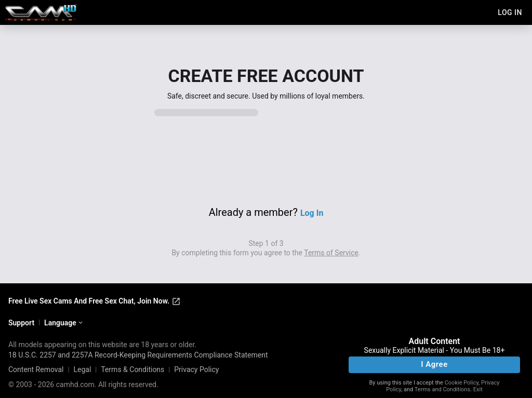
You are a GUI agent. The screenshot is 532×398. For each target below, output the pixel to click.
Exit (478, 389)
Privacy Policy (196, 369)
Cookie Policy (462, 383)
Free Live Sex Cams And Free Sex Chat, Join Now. (95, 301)
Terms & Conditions (132, 369)
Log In (312, 213)
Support (21, 323)
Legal (82, 369)
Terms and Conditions (442, 389)
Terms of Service (331, 253)
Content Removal (36, 369)
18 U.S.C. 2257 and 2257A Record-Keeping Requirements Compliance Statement (138, 355)
